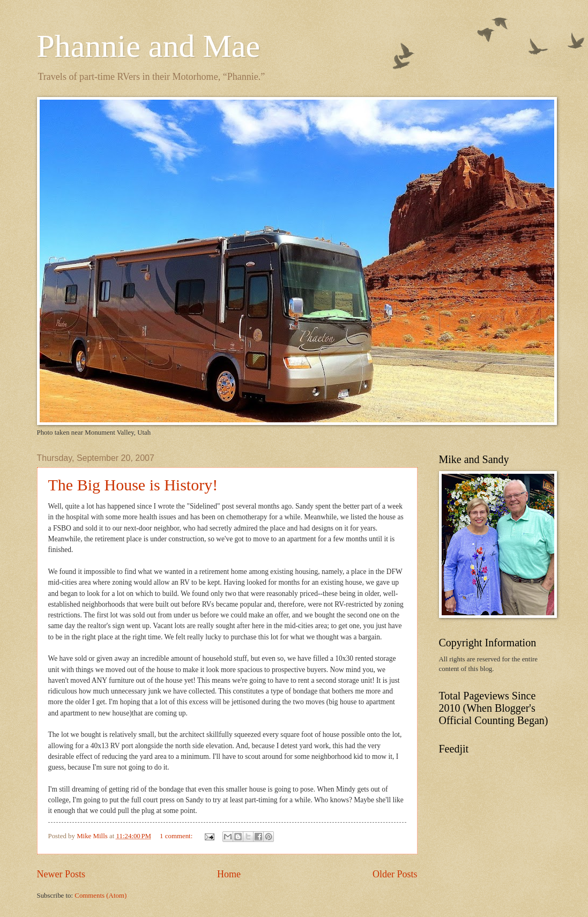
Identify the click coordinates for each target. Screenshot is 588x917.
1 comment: (177, 836)
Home (229, 874)
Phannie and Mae (149, 46)
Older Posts (395, 874)
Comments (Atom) (101, 896)
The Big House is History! (133, 485)
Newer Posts (61, 874)
